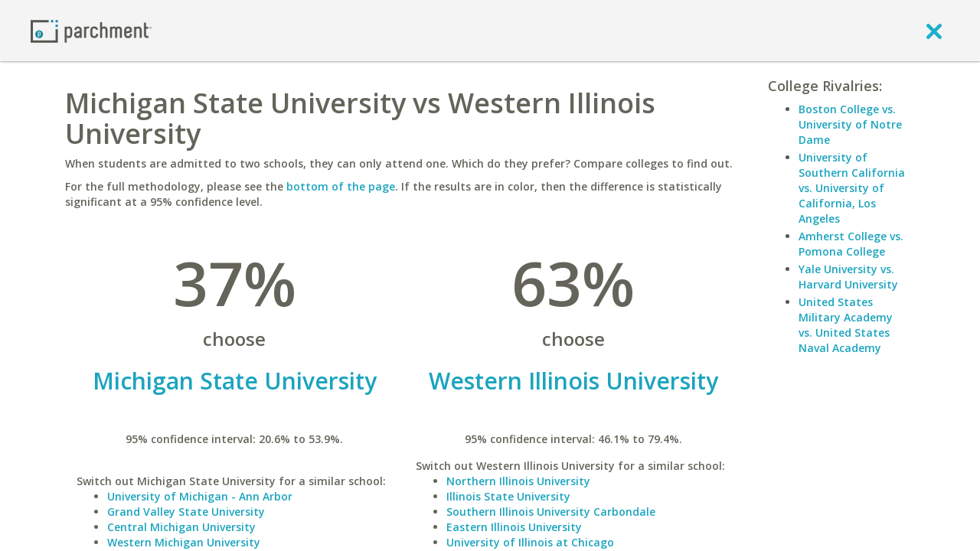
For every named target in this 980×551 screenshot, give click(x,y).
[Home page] (91, 30)
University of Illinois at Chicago (530, 542)
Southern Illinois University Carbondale (551, 512)
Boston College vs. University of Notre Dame (850, 124)
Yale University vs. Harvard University (848, 277)
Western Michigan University (184, 542)
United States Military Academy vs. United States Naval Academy (846, 325)
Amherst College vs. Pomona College (851, 244)
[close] (934, 31)
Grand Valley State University (186, 512)
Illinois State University (508, 496)
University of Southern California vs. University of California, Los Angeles (852, 188)
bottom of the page (341, 186)
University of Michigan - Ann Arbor (200, 496)
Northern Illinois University (518, 481)
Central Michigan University (181, 527)
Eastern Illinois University (514, 527)
